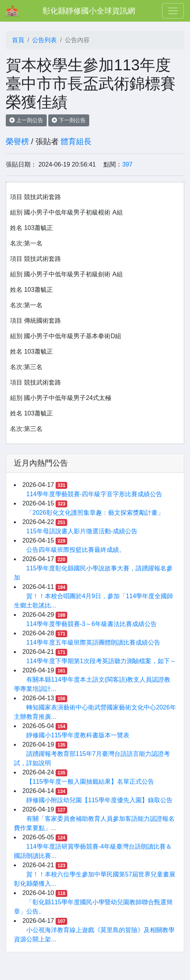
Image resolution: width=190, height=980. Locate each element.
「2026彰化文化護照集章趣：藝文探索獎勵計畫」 (95, 513)
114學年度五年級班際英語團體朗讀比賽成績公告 (93, 642)
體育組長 (76, 141)
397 (127, 164)
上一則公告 (26, 120)
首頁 (18, 40)
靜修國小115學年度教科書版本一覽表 (78, 735)
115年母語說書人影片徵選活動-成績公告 (82, 531)
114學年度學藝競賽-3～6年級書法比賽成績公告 (92, 624)
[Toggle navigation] (173, 11)
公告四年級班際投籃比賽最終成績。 (76, 550)
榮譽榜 (17, 141)
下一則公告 (69, 120)
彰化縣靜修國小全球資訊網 (89, 11)
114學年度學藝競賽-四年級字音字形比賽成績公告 (94, 494)
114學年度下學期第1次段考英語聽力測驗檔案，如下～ (101, 661)
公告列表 (44, 40)
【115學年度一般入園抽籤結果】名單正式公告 (90, 782)
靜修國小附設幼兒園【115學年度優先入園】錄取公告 (99, 800)
